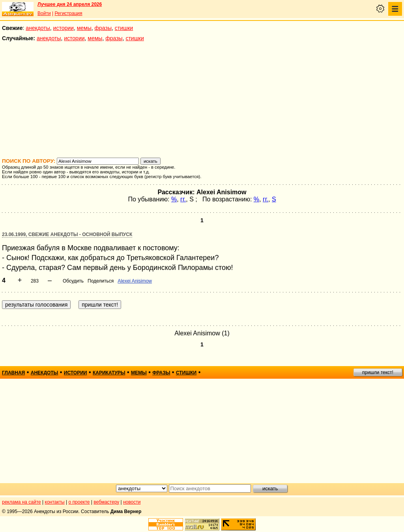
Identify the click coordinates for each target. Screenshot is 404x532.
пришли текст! (378, 372)
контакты (55, 502)
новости (132, 502)
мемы (84, 28)
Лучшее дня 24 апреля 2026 (70, 4)
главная (13, 373)
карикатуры (109, 373)
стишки (124, 28)
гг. (183, 199)
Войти (44, 13)
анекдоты (38, 28)
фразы (103, 28)
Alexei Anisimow (135, 281)
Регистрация (68, 13)
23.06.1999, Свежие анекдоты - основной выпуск (67, 234)
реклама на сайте (22, 502)
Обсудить (73, 281)
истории (64, 28)
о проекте (79, 502)
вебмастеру (106, 502)
